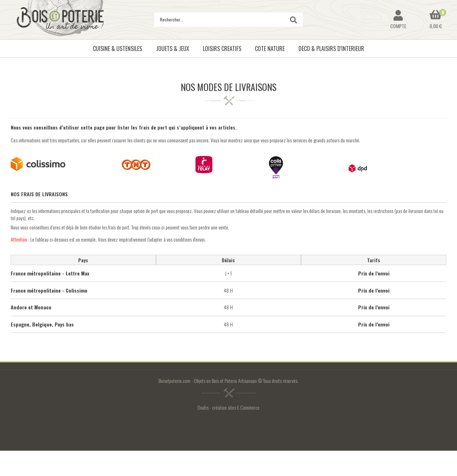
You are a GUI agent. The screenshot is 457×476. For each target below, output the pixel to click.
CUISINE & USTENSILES (117, 49)
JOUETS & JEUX (173, 49)
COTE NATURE (270, 49)
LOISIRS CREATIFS (222, 49)
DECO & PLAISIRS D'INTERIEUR (331, 49)
